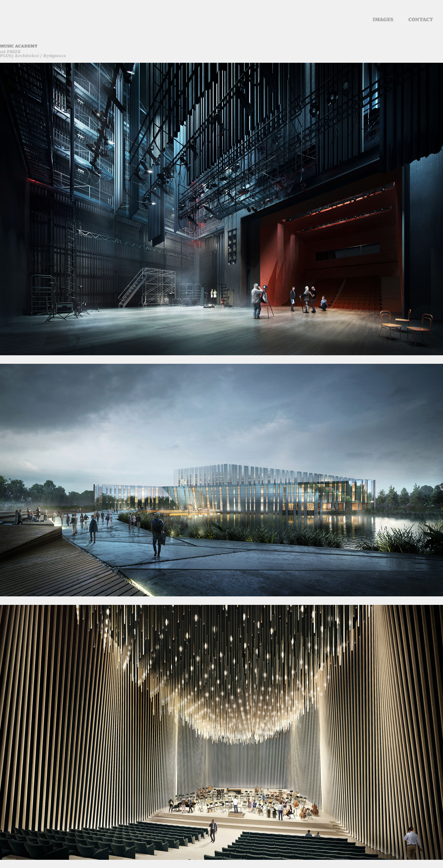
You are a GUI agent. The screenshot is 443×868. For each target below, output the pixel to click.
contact (421, 20)
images (383, 20)
